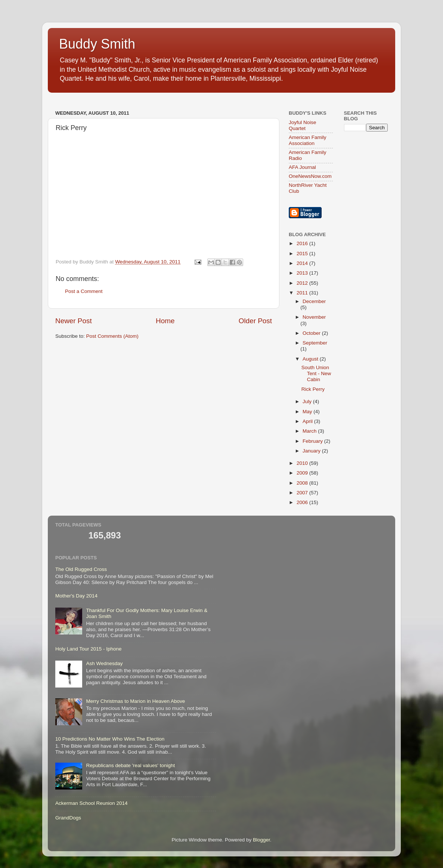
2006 (303, 502)
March (310, 431)
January (312, 451)
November (314, 317)
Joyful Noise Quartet (303, 125)
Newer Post (74, 321)
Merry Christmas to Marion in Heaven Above (135, 701)
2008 (303, 483)
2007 (303, 493)
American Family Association (308, 140)
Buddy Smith (97, 44)
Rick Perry (313, 389)
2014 (303, 263)
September (315, 343)
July (308, 401)
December (314, 301)
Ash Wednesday (104, 663)
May (308, 412)
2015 (303, 254)
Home (165, 321)
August (311, 359)
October (312, 333)
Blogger (261, 840)
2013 (303, 273)
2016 (303, 243)
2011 (303, 293)
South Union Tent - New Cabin (316, 373)
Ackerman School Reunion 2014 (92, 803)
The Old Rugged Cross (81, 569)
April (308, 421)
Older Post (255, 321)
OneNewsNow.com (310, 176)
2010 (303, 463)
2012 (303, 283)
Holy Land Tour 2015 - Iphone (89, 649)
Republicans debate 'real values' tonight (130, 765)
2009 (303, 473)
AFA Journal (302, 167)
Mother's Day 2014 (76, 596)
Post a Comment (84, 291)
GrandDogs (68, 818)
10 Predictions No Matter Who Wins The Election (110, 739)
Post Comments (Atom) (112, 336)
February (313, 441)
